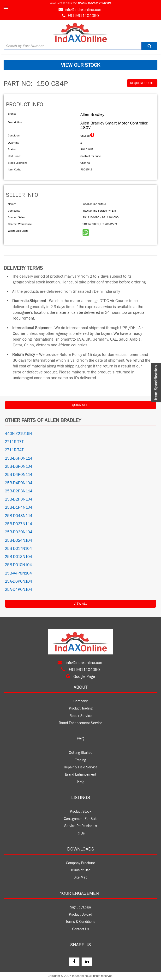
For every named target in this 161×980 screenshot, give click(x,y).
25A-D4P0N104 (18, 590)
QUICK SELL (81, 405)
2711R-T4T (14, 450)
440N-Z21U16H (18, 434)
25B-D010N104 (18, 565)
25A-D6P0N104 (18, 581)
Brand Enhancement (81, 774)
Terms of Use (80, 870)
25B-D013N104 (18, 557)
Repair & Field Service (81, 767)
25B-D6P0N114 (19, 458)
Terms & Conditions (80, 922)
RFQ (80, 782)
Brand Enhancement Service (80, 723)
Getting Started (81, 753)
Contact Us (81, 929)
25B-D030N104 (19, 532)
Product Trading (81, 708)
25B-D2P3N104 (19, 499)
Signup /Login (80, 907)
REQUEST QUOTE (142, 83)
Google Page (80, 677)
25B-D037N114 (18, 524)
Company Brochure (80, 863)
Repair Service (81, 716)
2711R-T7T (14, 442)
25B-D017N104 (18, 549)
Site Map (80, 877)
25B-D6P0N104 (19, 467)
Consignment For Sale (81, 819)
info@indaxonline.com (84, 10)
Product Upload (80, 915)
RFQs (81, 833)
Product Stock (81, 812)
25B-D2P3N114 (19, 491)
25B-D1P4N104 (19, 507)
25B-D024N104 (18, 541)
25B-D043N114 (19, 516)
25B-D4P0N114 (19, 475)
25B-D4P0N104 (19, 483)
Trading (80, 760)
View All (80, 604)
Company (80, 701)
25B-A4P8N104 (18, 573)
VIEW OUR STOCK (81, 65)
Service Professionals (81, 826)
